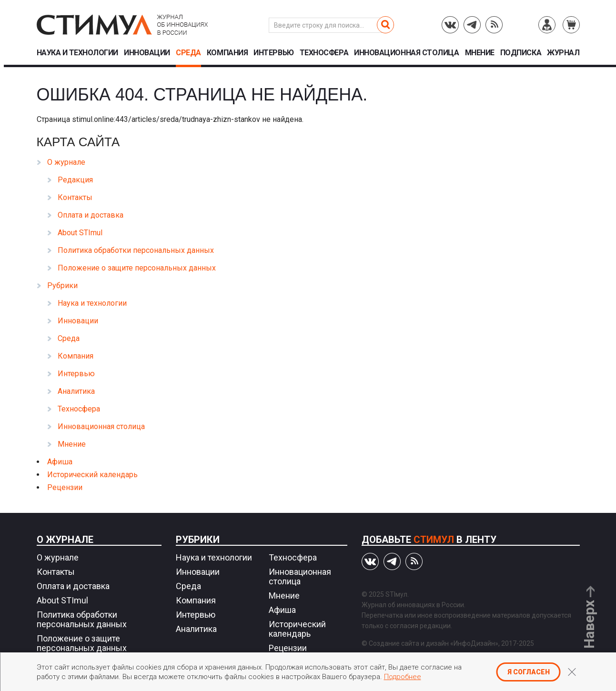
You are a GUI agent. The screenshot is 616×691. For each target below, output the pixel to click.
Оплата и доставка (91, 215)
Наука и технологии (77, 53)
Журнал (563, 53)
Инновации (147, 53)
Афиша (60, 462)
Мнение (480, 53)
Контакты (75, 197)
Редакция (75, 180)
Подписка (521, 53)
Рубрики (62, 285)
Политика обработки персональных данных (136, 250)
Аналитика (76, 391)
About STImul (80, 233)
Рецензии (65, 487)
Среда (188, 53)
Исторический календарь (92, 475)
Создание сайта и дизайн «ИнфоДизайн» (434, 643)
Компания (227, 53)
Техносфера (324, 53)
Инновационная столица (406, 53)
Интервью (273, 53)
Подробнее (403, 677)
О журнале (66, 162)
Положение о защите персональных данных (137, 268)
